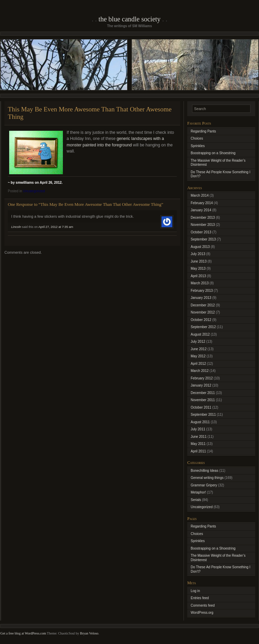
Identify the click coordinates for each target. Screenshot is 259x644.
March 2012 (200, 371)
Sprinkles (198, 146)
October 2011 (201, 407)
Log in (195, 591)
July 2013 (198, 254)
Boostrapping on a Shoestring (213, 153)
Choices (197, 138)
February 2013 (202, 291)
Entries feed (200, 598)
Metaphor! (198, 492)
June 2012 (199, 349)
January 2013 (201, 298)
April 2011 (198, 451)
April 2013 (198, 276)
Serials (196, 500)
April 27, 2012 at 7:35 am (56, 227)
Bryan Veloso (89, 633)
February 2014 (202, 203)
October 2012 (201, 320)
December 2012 (203, 305)
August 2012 (200, 334)
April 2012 (198, 364)
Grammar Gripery (204, 485)
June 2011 (199, 437)
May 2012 (198, 356)
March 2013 (200, 283)
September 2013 (203, 239)
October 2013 (201, 232)
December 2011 (203, 393)
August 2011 (200, 422)
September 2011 (203, 415)
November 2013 (203, 225)
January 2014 (201, 210)
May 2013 (198, 269)
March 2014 (200, 195)
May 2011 (198, 444)
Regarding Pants (203, 131)
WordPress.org (202, 613)
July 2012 (198, 342)
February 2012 (202, 378)
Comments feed (203, 605)
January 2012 (201, 385)
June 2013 (199, 261)
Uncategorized (34, 191)
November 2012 (203, 312)
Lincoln (16, 227)
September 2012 (203, 327)
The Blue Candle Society (130, 19)
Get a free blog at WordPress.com (23, 633)
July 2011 (198, 429)
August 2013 (200, 247)
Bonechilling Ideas (204, 471)
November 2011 (203, 400)
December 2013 (203, 218)
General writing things (207, 478)
